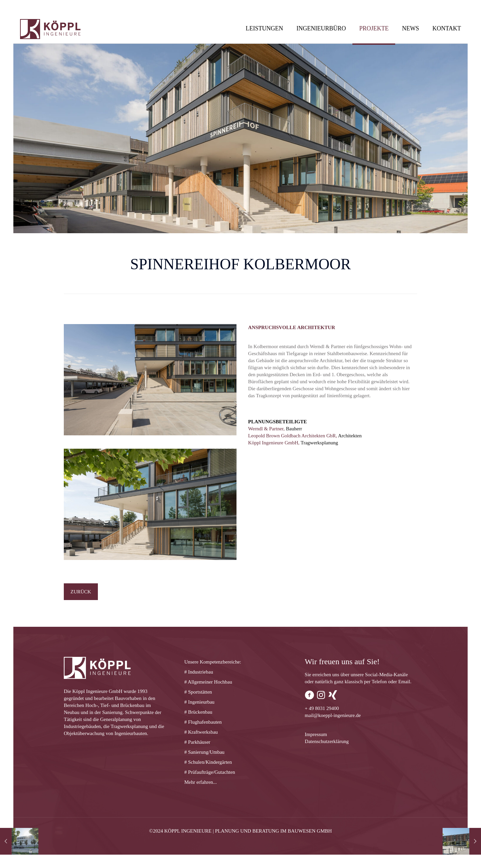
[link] (150, 380)
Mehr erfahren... (201, 782)
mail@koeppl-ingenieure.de (333, 715)
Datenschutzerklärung (327, 741)
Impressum (316, 734)
